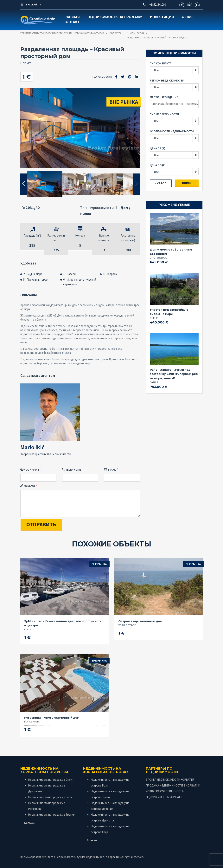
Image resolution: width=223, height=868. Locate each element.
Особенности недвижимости (172, 131)
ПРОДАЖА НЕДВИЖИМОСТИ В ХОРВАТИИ (173, 785)
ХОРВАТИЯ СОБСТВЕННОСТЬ (165, 791)
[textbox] (175, 104)
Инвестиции (162, 17)
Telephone (72, 470)
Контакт (72, 22)
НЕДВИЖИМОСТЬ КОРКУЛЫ (164, 797)
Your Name (30, 470)
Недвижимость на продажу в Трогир (51, 815)
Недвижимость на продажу (115, 17)
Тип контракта (161, 63)
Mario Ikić (32, 447)
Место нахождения (164, 97)
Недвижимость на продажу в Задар (51, 797)
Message (28, 486)
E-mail (110, 470)
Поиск (187, 183)
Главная (72, 17)
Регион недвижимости (167, 80)
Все (156, 70)
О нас (187, 17)
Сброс (162, 183)
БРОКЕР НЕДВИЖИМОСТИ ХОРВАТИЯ (170, 780)
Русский (29, 5)
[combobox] (174, 87)
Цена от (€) (158, 148)
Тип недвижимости (164, 114)
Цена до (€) (158, 165)
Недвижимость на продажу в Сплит (51, 780)
